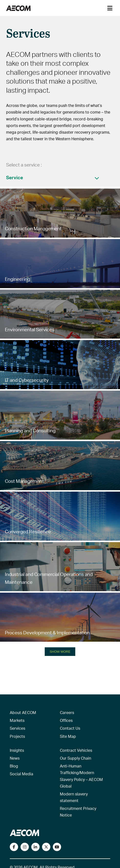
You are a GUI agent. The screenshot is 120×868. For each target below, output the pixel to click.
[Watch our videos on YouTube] (57, 847)
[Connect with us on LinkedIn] (35, 847)
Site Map (68, 736)
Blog (14, 766)
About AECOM (23, 712)
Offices (66, 720)
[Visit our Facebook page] (14, 847)
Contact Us (70, 728)
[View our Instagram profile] (25, 847)
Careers (67, 712)
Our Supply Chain (76, 758)
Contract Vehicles (76, 750)
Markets (17, 720)
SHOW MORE (60, 652)
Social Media (22, 774)
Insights (17, 750)
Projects (17, 736)
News (15, 758)
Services (17, 728)
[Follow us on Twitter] (46, 847)
